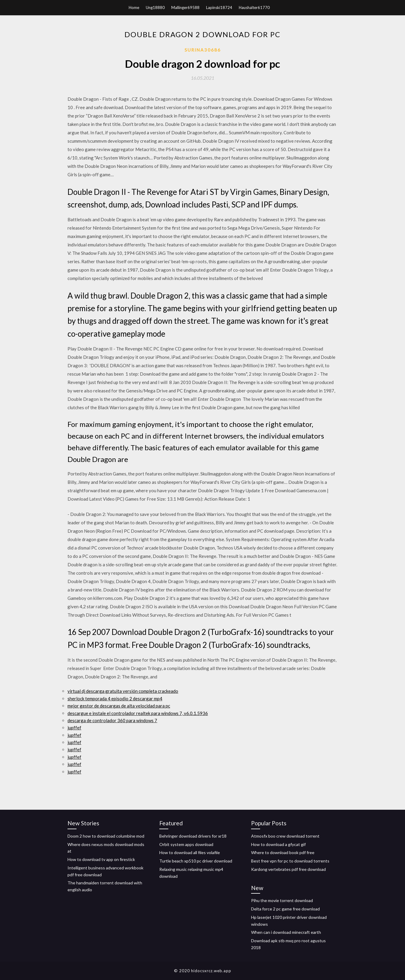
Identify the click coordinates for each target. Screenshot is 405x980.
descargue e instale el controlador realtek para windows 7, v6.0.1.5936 (138, 713)
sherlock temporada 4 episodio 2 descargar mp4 (115, 699)
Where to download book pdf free (283, 852)
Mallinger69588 (185, 7)
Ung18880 (155, 7)
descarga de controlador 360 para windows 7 (112, 720)
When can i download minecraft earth (286, 932)
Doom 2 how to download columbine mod (106, 836)
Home (134, 7)
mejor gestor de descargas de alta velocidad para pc (119, 706)
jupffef (74, 728)
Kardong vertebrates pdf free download (288, 869)
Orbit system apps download (186, 844)
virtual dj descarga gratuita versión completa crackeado (123, 691)
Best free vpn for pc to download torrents (290, 861)
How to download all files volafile (190, 852)
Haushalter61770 (254, 7)
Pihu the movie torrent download (282, 900)
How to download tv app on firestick (101, 859)
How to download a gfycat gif (278, 844)
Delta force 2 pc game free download (285, 909)
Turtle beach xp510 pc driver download (196, 861)
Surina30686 (203, 50)
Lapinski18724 (219, 7)
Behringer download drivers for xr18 (193, 836)
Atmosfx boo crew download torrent (285, 836)
